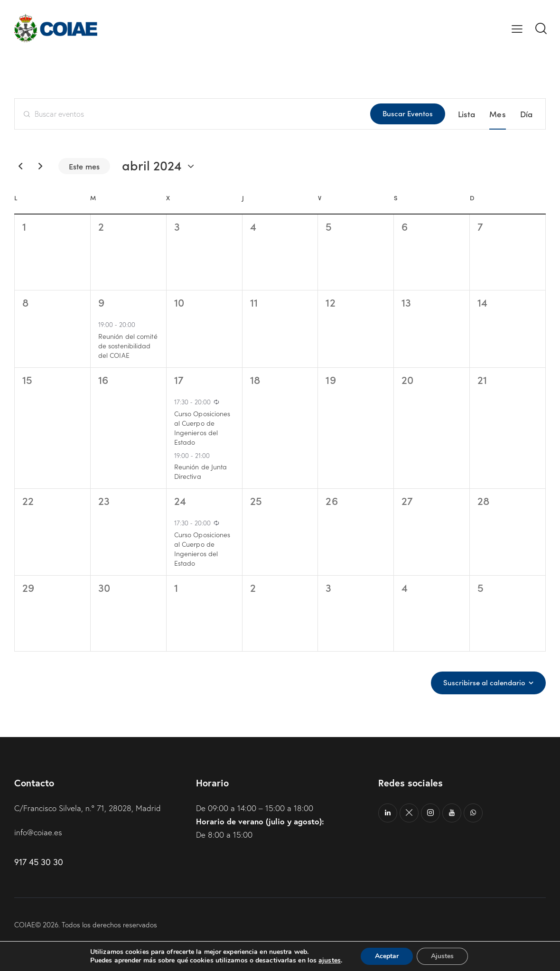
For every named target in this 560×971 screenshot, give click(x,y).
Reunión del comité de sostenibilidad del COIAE (128, 345)
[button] (517, 28)
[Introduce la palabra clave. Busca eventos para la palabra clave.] (192, 114)
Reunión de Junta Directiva (201, 471)
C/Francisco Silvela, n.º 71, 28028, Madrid (88, 808)
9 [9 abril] (101, 302)
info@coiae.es (38, 832)
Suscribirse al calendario (484, 682)
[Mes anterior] (20, 166)
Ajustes (442, 956)
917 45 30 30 (39, 862)
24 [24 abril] (180, 500)
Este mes (84, 166)
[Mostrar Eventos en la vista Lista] (467, 114)
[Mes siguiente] (40, 166)
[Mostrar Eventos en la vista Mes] (497, 114)
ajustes (330, 961)
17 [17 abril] (179, 379)
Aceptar (387, 956)
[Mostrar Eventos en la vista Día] (526, 114)
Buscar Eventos (408, 113)
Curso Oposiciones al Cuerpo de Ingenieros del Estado (202, 428)
